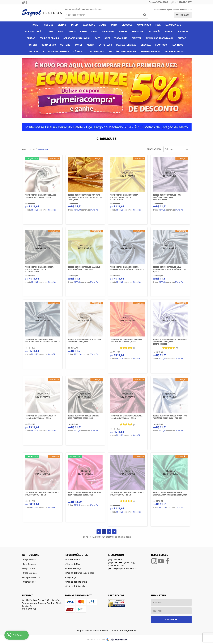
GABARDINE (89, 25)
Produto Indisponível (128, 175)
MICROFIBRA (108, 31)
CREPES (123, 31)
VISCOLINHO (121, 38)
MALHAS (34, 51)
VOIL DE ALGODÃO (34, 31)
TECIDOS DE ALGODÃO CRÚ (160, 38)
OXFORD (33, 45)
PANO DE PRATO (173, 25)
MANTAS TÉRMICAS (126, 45)
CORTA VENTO (49, 45)
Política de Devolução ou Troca (80, 573)
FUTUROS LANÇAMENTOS (56, 51)
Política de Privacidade (77, 586)
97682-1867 (183, 2)
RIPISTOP (137, 38)
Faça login (85, 9)
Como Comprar (73, 560)
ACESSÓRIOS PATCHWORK (77, 38)
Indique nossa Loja (32, 577)
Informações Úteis (76, 555)
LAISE (51, 31)
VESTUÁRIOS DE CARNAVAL (122, 51)
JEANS (103, 25)
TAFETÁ (75, 25)
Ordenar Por (154, 149)
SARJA (114, 25)
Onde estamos (30, 573)
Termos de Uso (73, 564)
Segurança (71, 577)
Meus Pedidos (160, 10)
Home (35, 25)
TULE (158, 25)
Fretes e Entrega (74, 568)
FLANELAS (183, 31)
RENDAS (31, 38)
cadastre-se (97, 9)
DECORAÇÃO (154, 31)
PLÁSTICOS (161, 45)
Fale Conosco (186, 10)
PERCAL (169, 31)
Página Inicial (29, 560)
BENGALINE (138, 31)
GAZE (97, 38)
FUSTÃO (182, 38)
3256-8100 (160, 2)
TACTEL (79, 45)
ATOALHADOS (144, 25)
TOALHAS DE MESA (151, 51)
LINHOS (72, 31)
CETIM (84, 31)
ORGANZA (146, 45)
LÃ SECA (78, 51)
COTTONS (65, 45)
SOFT (107, 38)
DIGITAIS (62, 25)
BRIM (61, 31)
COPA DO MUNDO (95, 51)
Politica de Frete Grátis (77, 582)
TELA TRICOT (178, 45)
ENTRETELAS (105, 45)
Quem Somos (173, 10)
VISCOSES (127, 25)
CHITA (94, 31)
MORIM (91, 45)
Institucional (30, 555)
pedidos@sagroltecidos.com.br (122, 568)
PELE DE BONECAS (174, 51)
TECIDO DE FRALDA (49, 38)
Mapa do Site (29, 568)
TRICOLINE (48, 25)
